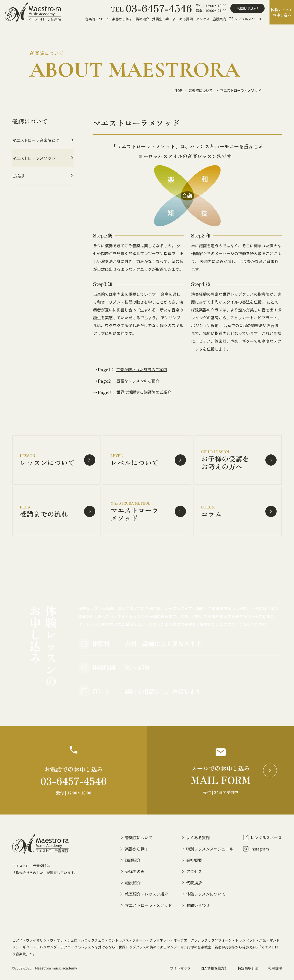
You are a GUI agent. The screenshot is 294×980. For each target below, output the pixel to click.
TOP (179, 90)
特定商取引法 (248, 968)
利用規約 (275, 968)
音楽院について (201, 90)
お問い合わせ (247, 8)
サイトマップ (180, 968)
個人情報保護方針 (214, 968)
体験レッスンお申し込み (282, 12)
